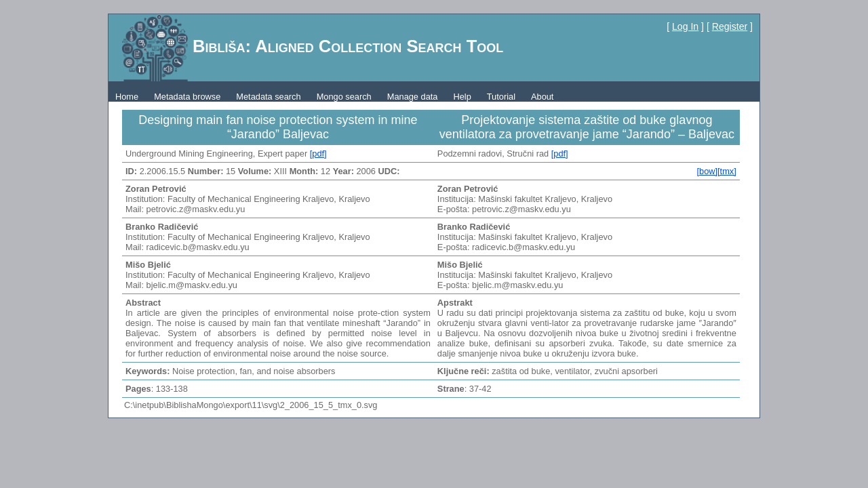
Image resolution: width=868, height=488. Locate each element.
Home (127, 97)
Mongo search (344, 97)
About (542, 97)
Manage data (413, 97)
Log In (685, 26)
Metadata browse (187, 97)
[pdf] (318, 154)
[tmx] (727, 171)
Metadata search (268, 97)
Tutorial (501, 97)
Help (462, 97)
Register (730, 26)
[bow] (707, 171)
